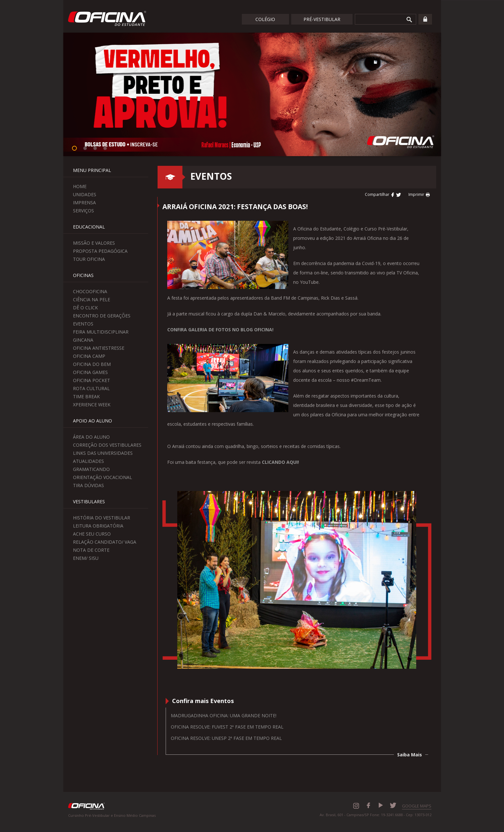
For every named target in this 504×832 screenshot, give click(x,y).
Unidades (85, 194)
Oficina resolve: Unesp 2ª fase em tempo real (226, 738)
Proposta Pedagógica (100, 251)
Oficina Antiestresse (99, 348)
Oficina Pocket (92, 380)
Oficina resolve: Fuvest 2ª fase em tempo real (227, 727)
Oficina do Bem (92, 364)
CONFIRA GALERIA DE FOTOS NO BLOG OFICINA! (220, 330)
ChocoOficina (90, 291)
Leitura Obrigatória (98, 526)
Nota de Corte (91, 550)
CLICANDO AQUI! (280, 462)
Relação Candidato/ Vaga (105, 542)
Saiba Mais (410, 755)
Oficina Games (90, 372)
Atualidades (88, 461)
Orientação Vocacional (103, 477)
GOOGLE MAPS (417, 806)
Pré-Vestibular (322, 19)
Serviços (83, 211)
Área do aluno (91, 437)
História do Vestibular (102, 518)
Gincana (83, 340)
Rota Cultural (91, 388)
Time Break (86, 396)
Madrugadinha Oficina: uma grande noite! (224, 715)
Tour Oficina (89, 259)
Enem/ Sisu (86, 558)
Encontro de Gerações (102, 316)
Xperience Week (92, 405)
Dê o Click (85, 308)
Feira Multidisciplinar (101, 332)
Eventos (83, 324)
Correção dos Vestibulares (107, 445)
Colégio (265, 19)
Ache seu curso (92, 534)
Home (80, 186)
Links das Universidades (103, 453)
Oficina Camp (89, 356)
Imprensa (84, 203)
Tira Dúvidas (88, 485)
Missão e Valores (94, 243)
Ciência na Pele (92, 299)
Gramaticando (91, 469)
